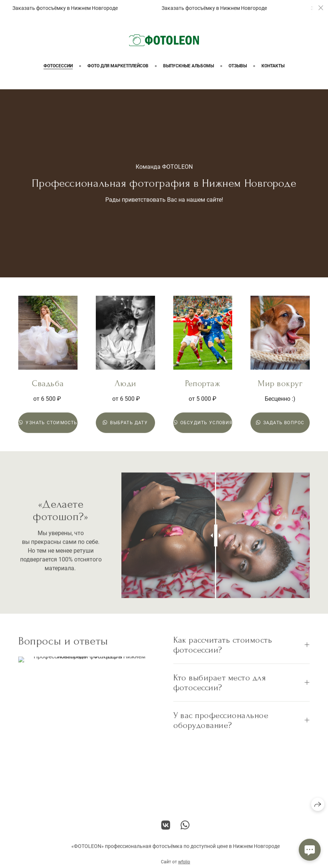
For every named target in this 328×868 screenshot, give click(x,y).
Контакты (273, 66)
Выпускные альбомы (188, 66)
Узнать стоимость (48, 423)
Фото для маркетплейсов (118, 66)
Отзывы (238, 66)
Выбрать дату (125, 423)
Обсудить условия (203, 423)
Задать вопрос (280, 423)
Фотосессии (58, 66)
